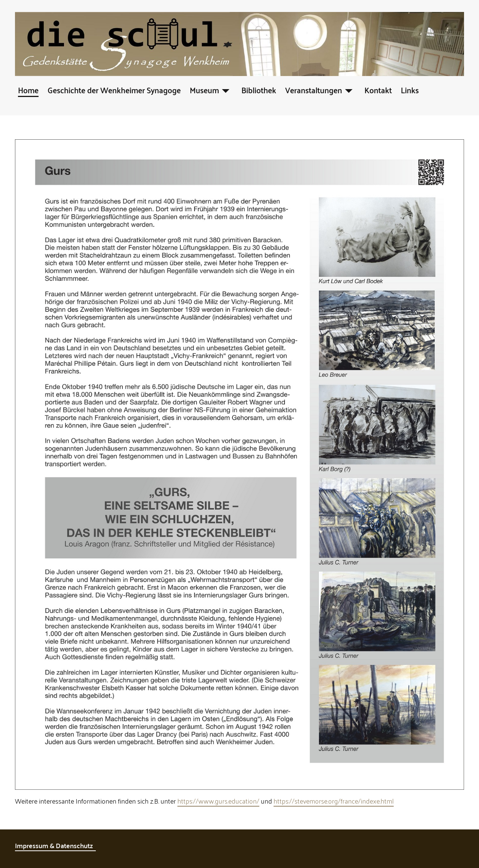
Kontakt (378, 89)
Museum (204, 89)
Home (28, 89)
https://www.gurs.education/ (218, 801)
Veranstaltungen (314, 89)
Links (410, 89)
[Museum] (226, 90)
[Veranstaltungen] (349, 90)
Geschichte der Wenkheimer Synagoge (114, 89)
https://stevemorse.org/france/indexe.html (334, 801)
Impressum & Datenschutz (55, 845)
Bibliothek (259, 89)
